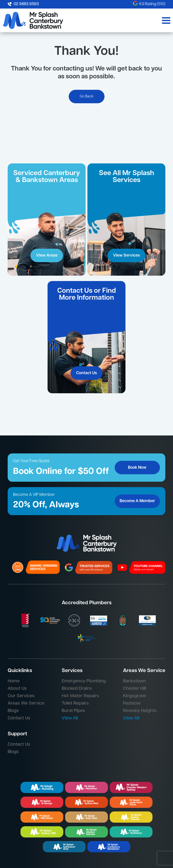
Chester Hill (134, 689)
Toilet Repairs (75, 703)
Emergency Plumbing (84, 681)
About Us (17, 689)
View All (70, 718)
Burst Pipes (73, 711)
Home (14, 681)
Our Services (21, 696)
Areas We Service (26, 703)
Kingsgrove (134, 696)
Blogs (13, 711)
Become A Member (137, 501)
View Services (126, 256)
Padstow (132, 703)
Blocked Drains (77, 689)
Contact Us (86, 373)
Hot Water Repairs (80, 696)
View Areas (47, 256)
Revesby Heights (140, 711)
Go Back (87, 97)
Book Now (137, 468)
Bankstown (134, 681)
